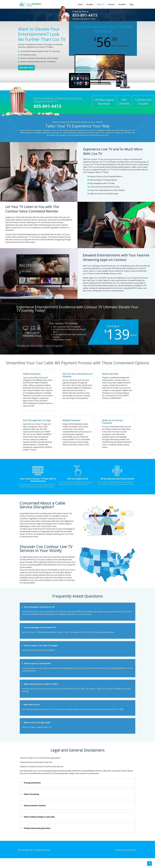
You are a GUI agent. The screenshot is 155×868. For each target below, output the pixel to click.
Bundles (90, 4)
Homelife (122, 4)
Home (80, 4)
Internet (111, 4)
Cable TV (100, 4)
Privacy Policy (120, 850)
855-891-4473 (85, 15)
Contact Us (132, 850)
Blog (131, 4)
